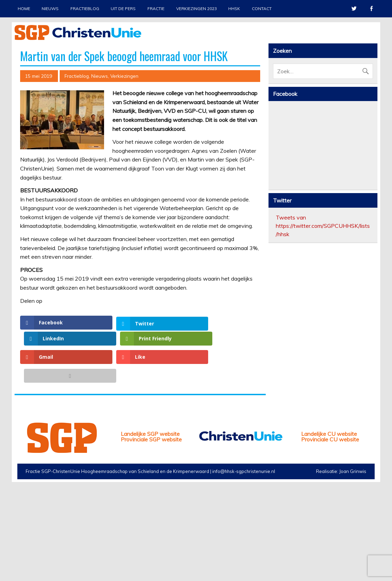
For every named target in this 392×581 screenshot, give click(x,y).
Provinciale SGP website (151, 533)
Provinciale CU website (330, 533)
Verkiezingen (124, 200)
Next (372, 107)
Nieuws (50, 9)
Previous (20, 107)
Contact (262, 9)
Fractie (156, 9)
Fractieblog (85, 9)
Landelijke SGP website (150, 528)
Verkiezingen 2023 (197, 9)
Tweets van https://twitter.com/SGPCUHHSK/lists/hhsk (323, 350)
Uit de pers (123, 9)
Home (24, 9)
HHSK (234, 9)
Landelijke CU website (329, 528)
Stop (369, 52)
